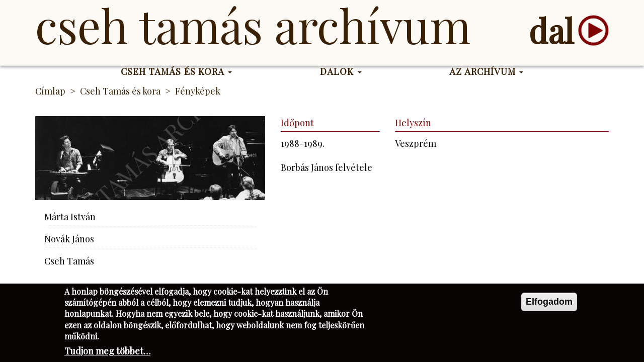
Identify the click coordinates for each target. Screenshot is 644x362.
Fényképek (198, 91)
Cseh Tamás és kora (177, 71)
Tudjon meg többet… (107, 354)
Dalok (341, 71)
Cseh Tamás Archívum (253, 25)
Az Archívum (486, 71)
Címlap (50, 91)
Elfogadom (549, 305)
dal (551, 30)
